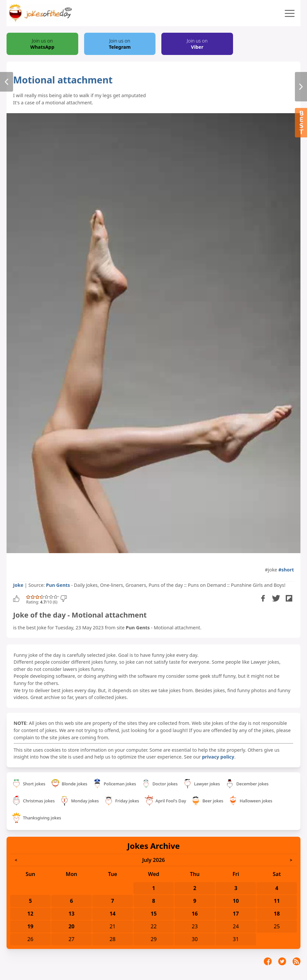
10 (236, 901)
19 (30, 926)
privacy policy (218, 757)
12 (30, 914)
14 (113, 914)
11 (277, 901)
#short (286, 570)
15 (153, 914)
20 (71, 926)
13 (71, 914)
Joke (18, 585)
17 (236, 914)
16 (195, 914)
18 (277, 914)
